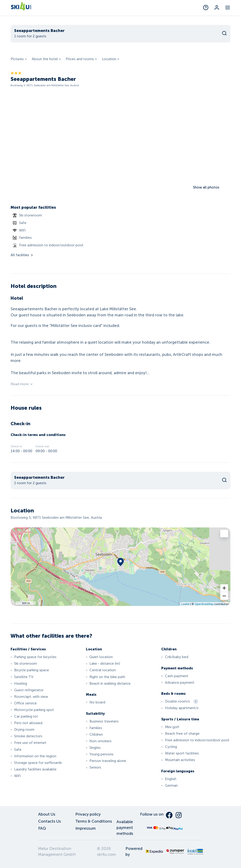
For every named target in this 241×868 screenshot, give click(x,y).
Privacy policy (88, 814)
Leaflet (185, 604)
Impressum (86, 828)
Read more (22, 384)
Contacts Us (50, 821)
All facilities (22, 255)
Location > (111, 59)
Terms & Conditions (94, 821)
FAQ (42, 828)
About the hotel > (46, 59)
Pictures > (19, 59)
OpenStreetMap (204, 604)
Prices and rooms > (81, 59)
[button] (224, 588)
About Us (47, 814)
